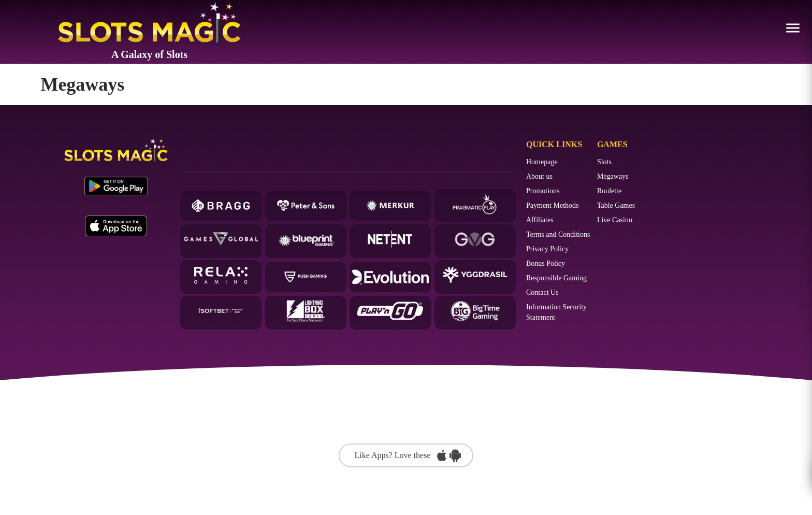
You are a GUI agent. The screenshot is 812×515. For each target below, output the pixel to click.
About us (539, 176)
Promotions (543, 191)
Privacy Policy (547, 249)
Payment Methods (553, 205)
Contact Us (542, 292)
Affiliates (540, 220)
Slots (604, 162)
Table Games (616, 205)
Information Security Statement (556, 312)
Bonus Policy (546, 263)
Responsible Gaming (556, 278)
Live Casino (615, 220)
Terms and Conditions (558, 234)
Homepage (542, 162)
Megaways (613, 176)
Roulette (609, 191)
